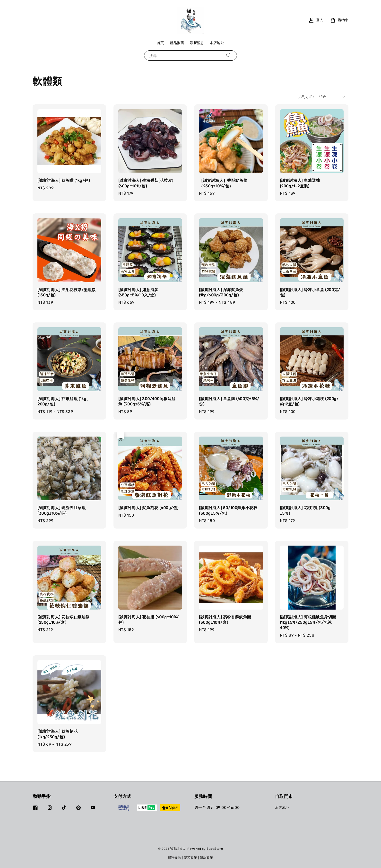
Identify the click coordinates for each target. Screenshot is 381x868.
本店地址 (217, 43)
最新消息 (197, 43)
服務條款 (175, 858)
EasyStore (215, 849)
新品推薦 (177, 43)
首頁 (160, 43)
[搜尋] (229, 55)
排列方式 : (306, 97)
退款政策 (207, 858)
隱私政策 (191, 858)
